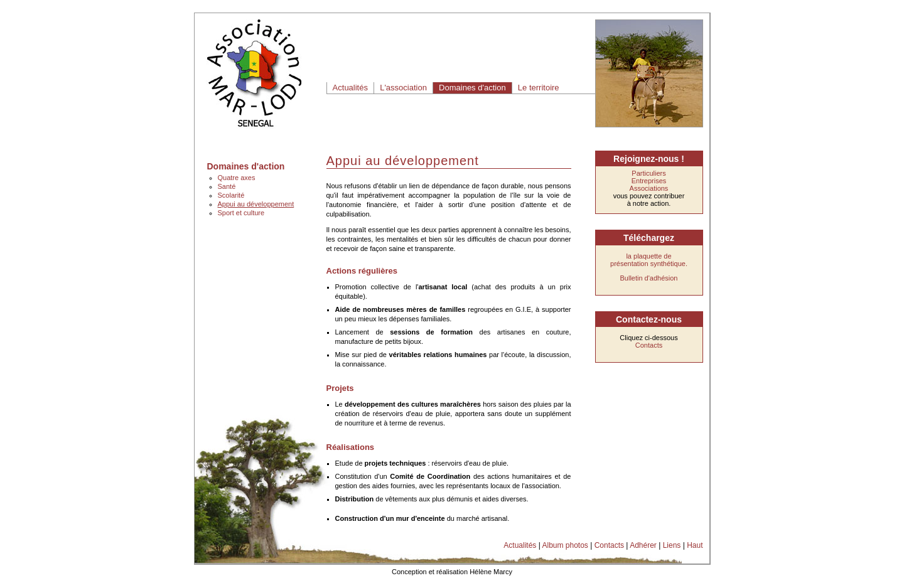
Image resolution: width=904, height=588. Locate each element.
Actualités (350, 88)
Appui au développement (256, 204)
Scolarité (231, 195)
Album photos (565, 545)
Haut (695, 545)
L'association (403, 88)
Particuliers (648, 173)
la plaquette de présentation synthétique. (649, 260)
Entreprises (649, 181)
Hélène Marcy (491, 572)
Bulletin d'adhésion (648, 278)
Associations (649, 188)
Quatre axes (237, 178)
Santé (227, 186)
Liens (672, 545)
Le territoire (539, 88)
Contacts (649, 345)
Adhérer (643, 545)
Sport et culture (241, 213)
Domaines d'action (472, 88)
